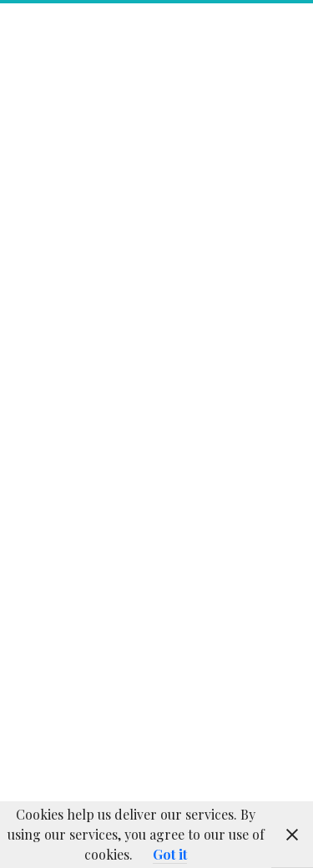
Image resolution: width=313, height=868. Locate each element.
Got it (170, 854)
